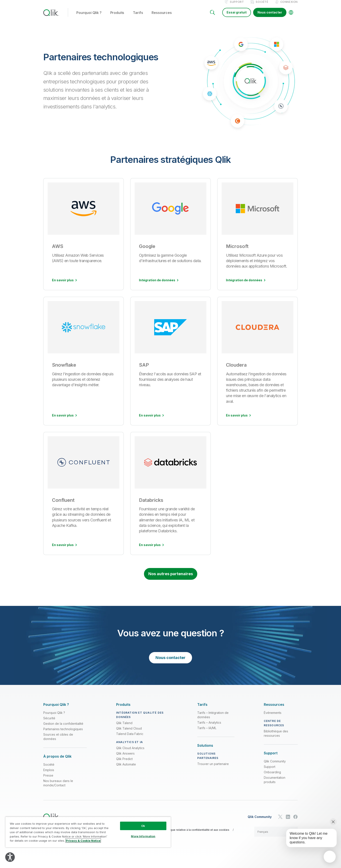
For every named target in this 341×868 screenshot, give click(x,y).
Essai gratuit (237, 17)
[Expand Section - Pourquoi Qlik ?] (56, 709)
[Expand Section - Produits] (123, 709)
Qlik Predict (124, 763)
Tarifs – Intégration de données (213, 719)
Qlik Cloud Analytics (130, 753)
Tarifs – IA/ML (207, 732)
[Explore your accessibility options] (10, 857)
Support (237, 6)
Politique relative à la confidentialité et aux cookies (197, 834)
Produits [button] (117, 17)
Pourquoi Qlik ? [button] (89, 17)
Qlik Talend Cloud (129, 733)
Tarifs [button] (138, 17)
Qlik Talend (124, 727)
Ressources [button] (162, 17)
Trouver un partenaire (213, 768)
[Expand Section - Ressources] (274, 709)
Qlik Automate (126, 769)
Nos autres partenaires (171, 578)
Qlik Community (275, 766)
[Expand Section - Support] (271, 758)
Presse (48, 780)
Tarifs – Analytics (209, 727)
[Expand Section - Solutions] (205, 750)
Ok (143, 826)
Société (262, 6)
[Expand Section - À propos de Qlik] (57, 761)
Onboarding (272, 777)
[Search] (212, 17)
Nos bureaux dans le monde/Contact (58, 788)
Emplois (49, 774)
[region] (88, 832)
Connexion (289, 6)
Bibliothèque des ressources (276, 738)
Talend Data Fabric (130, 738)
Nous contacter (270, 17)
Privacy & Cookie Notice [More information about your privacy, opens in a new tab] (83, 841)
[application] (330, 857)
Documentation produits (275, 784)
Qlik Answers (125, 758)
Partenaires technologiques (63, 734)
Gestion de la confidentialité (63, 728)
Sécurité (49, 723)
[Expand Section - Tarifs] (202, 709)
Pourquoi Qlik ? (54, 717)
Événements (273, 717)
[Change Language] (291, 17)
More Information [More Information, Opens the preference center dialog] (143, 836)
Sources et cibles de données (58, 741)
